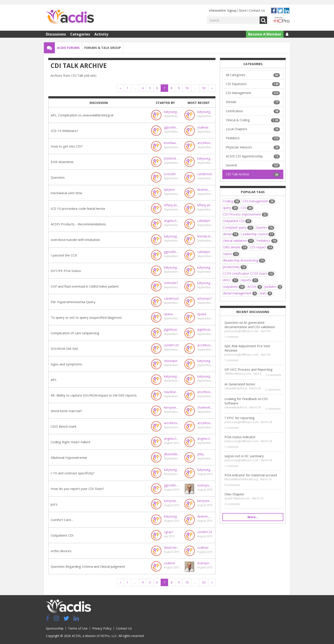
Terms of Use (78, 628)
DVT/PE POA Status (66, 271)
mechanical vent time (66, 193)
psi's (54, 504)
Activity (101, 34)
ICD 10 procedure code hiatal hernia (78, 208)
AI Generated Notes (240, 384)
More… (253, 517)
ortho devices (61, 551)
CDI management (259, 201)
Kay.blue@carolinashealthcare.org (172, 392)
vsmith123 (171, 345)
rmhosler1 (171, 283)
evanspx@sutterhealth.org (205, 485)
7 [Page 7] (164, 88)
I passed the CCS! (64, 255)
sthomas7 (204, 298)
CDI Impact (262, 247)
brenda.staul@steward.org (205, 236)
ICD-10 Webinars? (64, 131)
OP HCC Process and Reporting (249, 369)
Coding (232, 201)
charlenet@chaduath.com (205, 407)
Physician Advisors (253, 147)
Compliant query (238, 227)
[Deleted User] (172, 158)
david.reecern (172, 547)
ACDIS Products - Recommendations (78, 224)
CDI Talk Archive (253, 174)
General (253, 165)
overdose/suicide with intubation (75, 240)
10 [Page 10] (187, 88)
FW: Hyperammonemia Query (73, 302)
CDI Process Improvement (246, 214)
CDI (247, 208)
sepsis (231, 254)
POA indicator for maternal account (251, 475)
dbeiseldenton (172, 454)
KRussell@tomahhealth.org (241, 479)
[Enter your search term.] (233, 20)
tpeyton (169, 189)
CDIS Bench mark (64, 426)
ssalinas (203, 127)
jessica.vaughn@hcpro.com (242, 331)
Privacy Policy (102, 628)
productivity (235, 267)
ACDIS (255, 287)
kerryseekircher (172, 407)
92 (204, 88)
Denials (253, 102)
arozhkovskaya (205, 143)
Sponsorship (55, 628)
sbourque (171, 361)
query (231, 208)
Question (58, 177)
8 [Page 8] (172, 88)
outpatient (234, 287)
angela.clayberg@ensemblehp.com (172, 221)
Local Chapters (253, 129)
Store (243, 10)
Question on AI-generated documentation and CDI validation (250, 325)
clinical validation (239, 241)
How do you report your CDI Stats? (77, 489)
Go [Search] (263, 20)
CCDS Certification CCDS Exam (249, 273)
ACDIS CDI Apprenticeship (253, 156)
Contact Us (257, 10)
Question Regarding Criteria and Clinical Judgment (88, 566)
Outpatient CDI (62, 535)
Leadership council (258, 234)
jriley (201, 454)
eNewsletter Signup (223, 10)
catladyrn (204, 221)
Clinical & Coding (253, 120)
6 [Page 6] (157, 88)
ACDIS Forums (68, 48)
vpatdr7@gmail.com (237, 498)
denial (231, 234)
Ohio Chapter (234, 494)
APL (54, 380)
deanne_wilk (205, 189)
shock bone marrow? (66, 411)
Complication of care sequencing (75, 333)
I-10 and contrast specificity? (73, 473)
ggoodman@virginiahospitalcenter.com (172, 127)
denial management (240, 293)
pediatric (273, 287)
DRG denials (235, 247)
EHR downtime (62, 162)
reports (250, 280)
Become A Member (265, 34)
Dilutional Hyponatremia (69, 457)
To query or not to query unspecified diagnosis (86, 317)
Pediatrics (253, 138)
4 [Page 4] (143, 88)
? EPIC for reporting (240, 418)
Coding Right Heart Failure (71, 442)
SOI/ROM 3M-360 (64, 349)
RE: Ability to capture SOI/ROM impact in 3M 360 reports (94, 395)
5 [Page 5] (150, 88)
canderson (205, 174)
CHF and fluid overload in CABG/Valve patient (85, 286)
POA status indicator (240, 437)
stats (266, 293)
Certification (253, 111)
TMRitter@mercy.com (238, 374)
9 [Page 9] (179, 88)
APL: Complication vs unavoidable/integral (82, 115)
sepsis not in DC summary (244, 456)
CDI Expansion (253, 84)
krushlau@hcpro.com (172, 143)
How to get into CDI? (67, 146)
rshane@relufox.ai (236, 388)
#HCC (231, 280)
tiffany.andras (172, 205)
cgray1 (169, 532)
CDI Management (253, 93)
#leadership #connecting (244, 260)
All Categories (253, 75)
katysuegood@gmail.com (172, 112)
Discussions (56, 34)
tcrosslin (170, 174)
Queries (265, 227)
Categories (80, 34)
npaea (168, 314)
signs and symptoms (66, 364)
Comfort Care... (62, 520)
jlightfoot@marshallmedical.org (172, 330)
